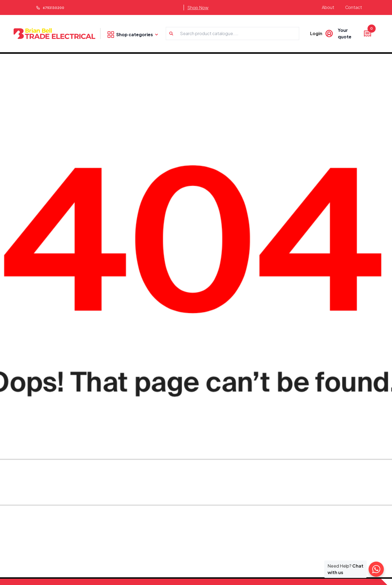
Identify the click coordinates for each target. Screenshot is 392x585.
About (328, 7)
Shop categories (133, 35)
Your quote (355, 33)
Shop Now (198, 7)
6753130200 (53, 8)
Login (316, 33)
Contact (354, 7)
